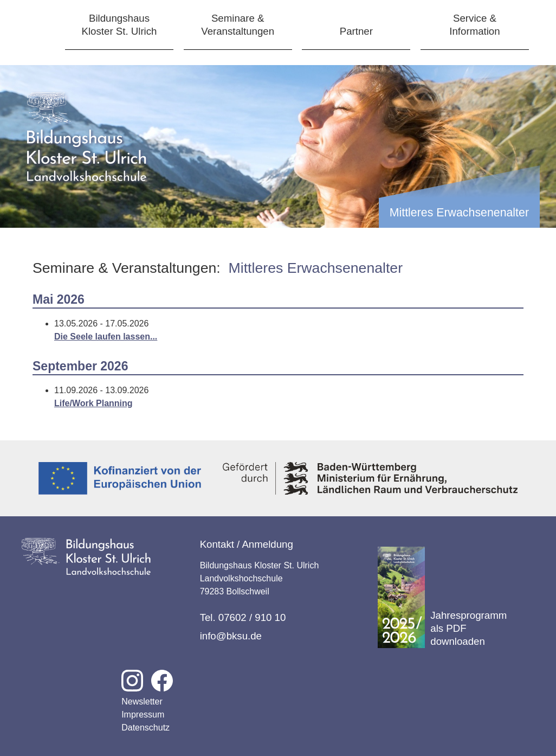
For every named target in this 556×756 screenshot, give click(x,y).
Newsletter (142, 701)
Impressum (143, 715)
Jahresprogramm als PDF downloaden (442, 597)
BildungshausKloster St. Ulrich (119, 25)
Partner (356, 31)
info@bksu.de (231, 636)
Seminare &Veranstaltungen (238, 25)
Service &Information (474, 25)
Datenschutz (146, 728)
